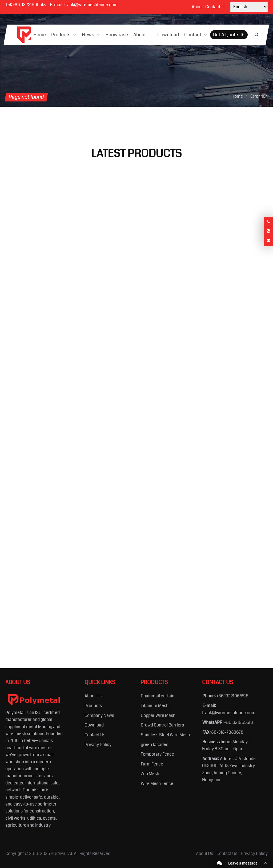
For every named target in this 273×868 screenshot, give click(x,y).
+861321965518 (239, 722)
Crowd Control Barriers (162, 725)
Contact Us (95, 735)
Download (94, 725)
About (197, 7)
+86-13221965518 (29, 5)
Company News (99, 715)
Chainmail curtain (158, 696)
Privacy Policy (98, 745)
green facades (154, 745)
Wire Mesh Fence (157, 783)
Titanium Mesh (155, 706)
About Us (93, 696)
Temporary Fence (157, 754)
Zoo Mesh (150, 774)
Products (93, 706)
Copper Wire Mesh (158, 715)
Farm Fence (152, 764)
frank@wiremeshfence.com (91, 5)
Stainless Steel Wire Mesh (165, 735)
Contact (213, 7)
